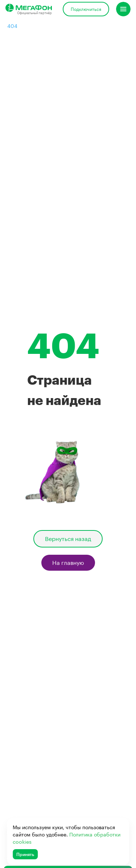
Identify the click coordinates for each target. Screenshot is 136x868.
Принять (25, 854)
